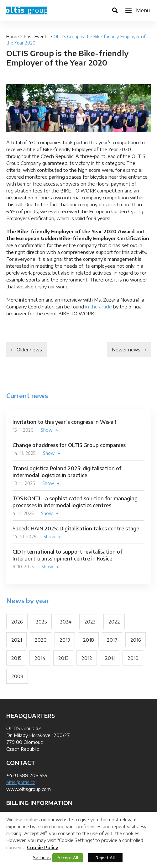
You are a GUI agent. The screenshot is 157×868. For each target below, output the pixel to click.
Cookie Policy (42, 847)
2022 (114, 622)
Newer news (126, 350)
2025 (41, 622)
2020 (41, 640)
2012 (87, 658)
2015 (16, 658)
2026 (17, 622)
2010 (133, 658)
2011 (110, 658)
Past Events (36, 37)
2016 (136, 640)
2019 (65, 640)
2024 (66, 622)
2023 (90, 622)
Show (47, 430)
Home (13, 37)
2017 (112, 640)
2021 (17, 640)
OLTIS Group (27, 11)
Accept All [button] (68, 858)
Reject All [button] (105, 858)
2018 (89, 640)
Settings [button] (42, 857)
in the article (99, 307)
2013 (63, 658)
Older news (29, 350)
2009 (17, 676)
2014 (40, 658)
